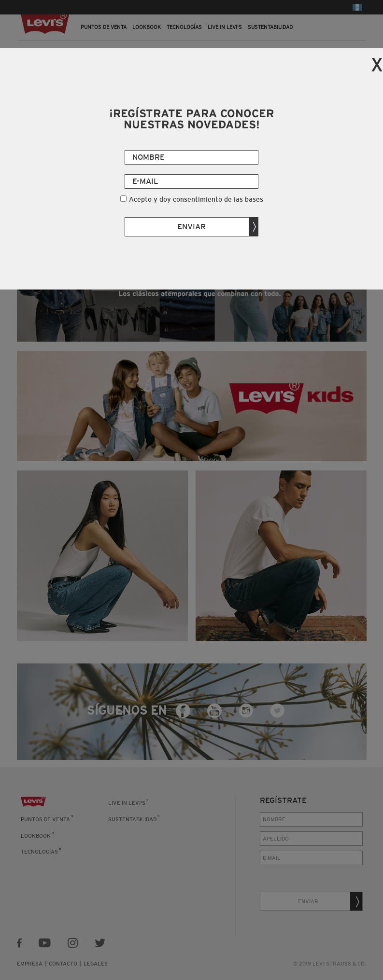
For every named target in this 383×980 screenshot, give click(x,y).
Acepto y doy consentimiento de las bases (196, 199)
